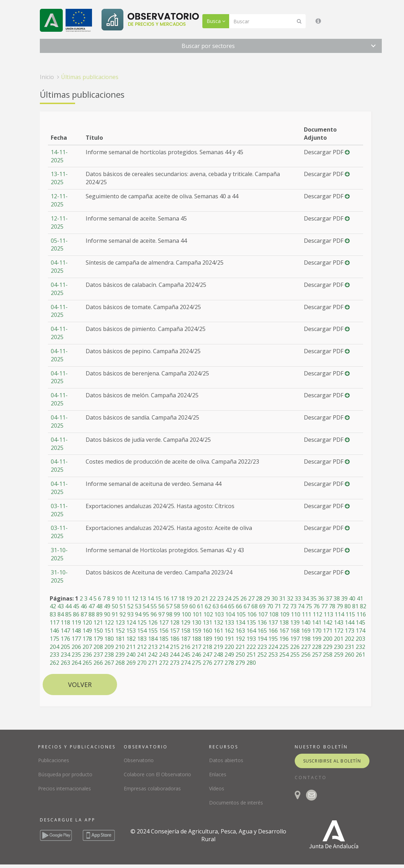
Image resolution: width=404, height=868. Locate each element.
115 (350, 614)
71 (278, 606)
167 (284, 631)
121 (98, 622)
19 (189, 598)
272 (164, 663)
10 (120, 598)
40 (352, 598)
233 (54, 655)
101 (197, 614)
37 (329, 598)
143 (339, 622)
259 (339, 655)
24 (228, 598)
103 (219, 614)
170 (317, 631)
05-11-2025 (59, 245)
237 (98, 655)
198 (306, 639)
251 (251, 655)
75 (309, 606)
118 (65, 622)
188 (197, 639)
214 (164, 647)
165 (262, 631)
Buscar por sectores (208, 46)
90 (107, 614)
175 (54, 639)
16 (166, 598)
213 (153, 647)
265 (87, 663)
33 (298, 598)
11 (127, 598)
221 (240, 647)
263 (65, 663)
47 (92, 606)
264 (76, 663)
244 (175, 655)
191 (229, 639)
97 (161, 614)
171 (328, 631)
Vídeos (217, 788)
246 (197, 655)
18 (182, 598)
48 (99, 606)
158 (186, 631)
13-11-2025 (59, 178)
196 (284, 639)
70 (270, 606)
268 (120, 663)
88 (92, 614)
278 (229, 663)
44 (68, 606)
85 (68, 614)
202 (350, 639)
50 (115, 606)
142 (328, 622)
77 (324, 606)
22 (213, 598)
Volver (80, 685)
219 (218, 647)
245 (186, 655)
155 (153, 631)
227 (306, 647)
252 (262, 655)
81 (355, 606)
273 (175, 663)
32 (290, 598)
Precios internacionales (65, 788)
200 (328, 639)
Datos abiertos (226, 760)
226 (295, 647)
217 (197, 647)
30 (275, 598)
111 (307, 614)
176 (65, 639)
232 (360, 647)
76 (317, 606)
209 (109, 647)
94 (138, 614)
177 (76, 639)
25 (236, 598)
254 (284, 655)
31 (282, 598)
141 (317, 622)
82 (363, 606)
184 (153, 639)
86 (76, 614)
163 (240, 631)
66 (239, 606)
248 (218, 655)
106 (252, 614)
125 (142, 622)
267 (109, 663)
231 (350, 647)
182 (131, 639)
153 (131, 631)
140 (306, 622)
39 (344, 598)
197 (295, 639)
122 (109, 622)
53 (138, 606)
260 (350, 655)
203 (360, 639)
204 (54, 647)
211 (131, 647)
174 (360, 631)
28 (259, 598)
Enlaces (218, 774)
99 (177, 614)
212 (142, 647)
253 (273, 655)
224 (273, 647)
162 (229, 631)
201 (339, 639)
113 (328, 614)
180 (109, 639)
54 (146, 606)
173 (350, 631)
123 (120, 622)
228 (317, 647)
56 (161, 606)
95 (146, 614)
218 (207, 647)
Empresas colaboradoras (152, 788)
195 (273, 639)
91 (115, 614)
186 (175, 639)
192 (240, 639)
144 (350, 622)
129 (186, 622)
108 (274, 614)
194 (262, 639)
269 (131, 663)
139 (295, 622)
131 (207, 622)
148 (76, 631)
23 (220, 598)
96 (154, 614)
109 (285, 614)
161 (218, 631)
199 (317, 639)
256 (306, 655)
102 (208, 614)
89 (99, 614)
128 (175, 622)
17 (174, 598)
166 (273, 631)
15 (158, 598)
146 (54, 631)
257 (317, 655)
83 (53, 614)
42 (53, 606)
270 (142, 663)
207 (87, 647)
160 (207, 631)
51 (123, 606)
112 (317, 614)
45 (76, 606)
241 (142, 655)
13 (143, 598)
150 (98, 631)
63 (216, 606)
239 (120, 655)
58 (177, 606)
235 (76, 655)
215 (175, 647)
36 (321, 598)
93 (130, 614)
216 (186, 647)
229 (328, 647)
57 (169, 606)
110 (296, 614)
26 (244, 598)
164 (251, 631)
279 (240, 663)
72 (286, 606)
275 (197, 663)
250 (240, 655)
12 (135, 598)
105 (241, 614)
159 (197, 631)
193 (251, 639)
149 (87, 631)
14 (151, 598)
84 (61, 614)
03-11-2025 (59, 510)
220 (229, 647)
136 (262, 622)
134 (240, 622)
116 (361, 614)
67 (247, 606)
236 (87, 655)
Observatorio (139, 760)
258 (328, 655)
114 (339, 614)
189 (207, 639)
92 (123, 614)
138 (284, 622)
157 (175, 631)
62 (208, 606)
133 (229, 622)
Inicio (47, 77)
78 (332, 606)
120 (87, 622)
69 (262, 606)
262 (54, 663)
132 (218, 622)
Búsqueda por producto (65, 774)
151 (109, 631)
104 (230, 614)
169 (306, 631)
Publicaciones (54, 760)
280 (251, 663)
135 (251, 622)
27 (251, 598)
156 (164, 631)
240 (131, 655)
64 (224, 606)
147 (65, 631)
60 (192, 606)
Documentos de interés (236, 803)
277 (218, 663)
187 (186, 639)
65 (231, 606)
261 (360, 655)
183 (142, 639)
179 (98, 639)
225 (284, 647)
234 (65, 655)
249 (229, 655)
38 (337, 598)
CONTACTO (311, 777)
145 (360, 622)
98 (169, 614)
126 (153, 622)
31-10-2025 (59, 554)
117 (54, 622)
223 (262, 647)
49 (107, 606)
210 (120, 647)
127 (164, 622)
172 (339, 631)
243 (164, 655)
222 (251, 647)
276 (207, 663)
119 (76, 622)
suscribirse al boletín (332, 761)
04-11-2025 (59, 267)
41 (360, 598)
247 (207, 655)
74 (301, 606)
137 (273, 622)
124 (131, 622)
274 (186, 663)
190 (218, 639)
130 (197, 622)
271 (153, 663)
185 (164, 639)
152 (120, 631)
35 (313, 598)
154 (142, 631)
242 (153, 655)
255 (295, 655)
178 (87, 639)
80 (348, 606)
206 (76, 647)
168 (295, 631)
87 (84, 614)
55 (154, 606)
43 (61, 606)
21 (205, 598)
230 (339, 647)
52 (130, 606)
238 (109, 655)
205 (65, 647)
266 (98, 663)
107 (263, 614)
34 (306, 598)
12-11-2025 (59, 200)
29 (267, 598)
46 (84, 606)
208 (98, 647)
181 (120, 639)
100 (186, 614)
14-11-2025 (59, 156)
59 (185, 606)
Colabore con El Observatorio (157, 774)
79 (340, 606)
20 (197, 598)
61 (200, 606)
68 (255, 606)
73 (293, 606)
